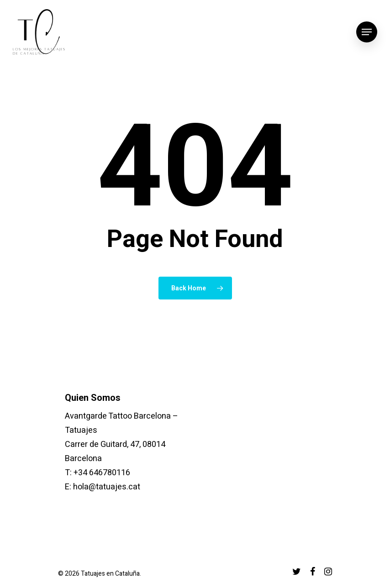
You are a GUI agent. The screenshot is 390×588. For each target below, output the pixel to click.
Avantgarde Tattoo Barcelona (118, 416)
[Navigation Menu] (367, 32)
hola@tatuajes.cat (107, 487)
